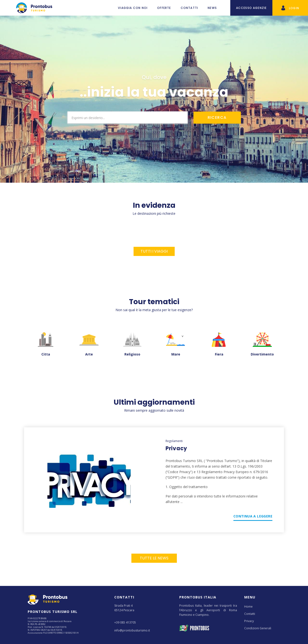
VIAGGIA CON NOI (133, 8)
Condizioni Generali (258, 628)
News (212, 8)
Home (248, 607)
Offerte (164, 8)
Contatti (189, 8)
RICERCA (217, 117)
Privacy (249, 621)
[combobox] (128, 117)
